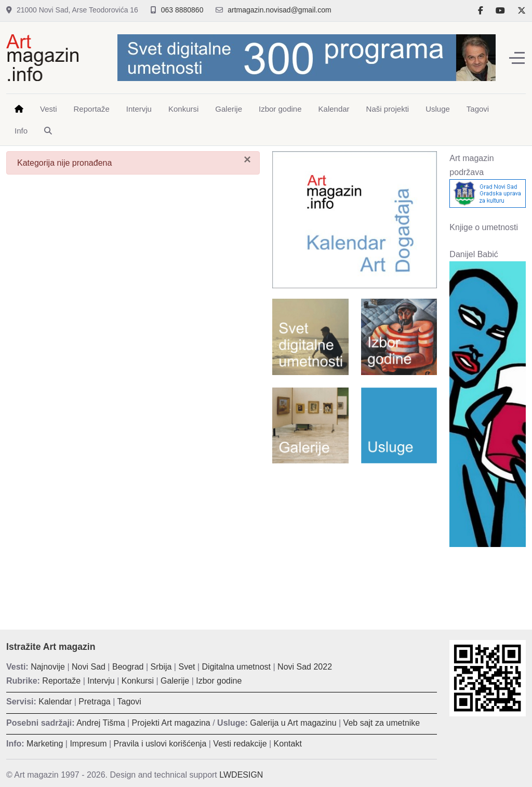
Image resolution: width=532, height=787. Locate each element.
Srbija (161, 667)
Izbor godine (219, 681)
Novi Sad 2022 (305, 667)
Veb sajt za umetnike (382, 723)
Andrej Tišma (101, 723)
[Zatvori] (247, 159)
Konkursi (138, 681)
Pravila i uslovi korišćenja (160, 744)
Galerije (175, 681)
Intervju (101, 681)
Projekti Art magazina (171, 723)
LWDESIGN (241, 775)
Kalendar (55, 702)
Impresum (88, 744)
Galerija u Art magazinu (293, 723)
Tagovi (129, 702)
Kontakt (288, 744)
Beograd (128, 667)
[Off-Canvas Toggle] (517, 58)
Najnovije (48, 667)
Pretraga (94, 702)
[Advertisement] (355, 539)
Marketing (45, 744)
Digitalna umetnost (237, 667)
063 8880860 (182, 10)
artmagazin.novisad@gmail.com (279, 10)
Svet (187, 667)
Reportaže (61, 681)
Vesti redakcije (240, 744)
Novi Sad (89, 667)
